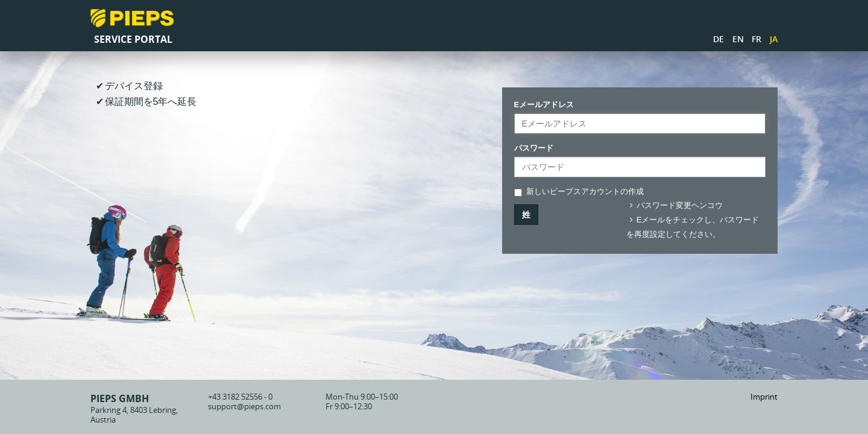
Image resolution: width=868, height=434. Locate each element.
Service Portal (133, 39)
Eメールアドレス (544, 105)
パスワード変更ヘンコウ (675, 205)
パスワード (534, 148)
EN (738, 39)
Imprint (764, 397)
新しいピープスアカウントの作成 (579, 192)
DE (719, 39)
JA (774, 39)
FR (756, 39)
